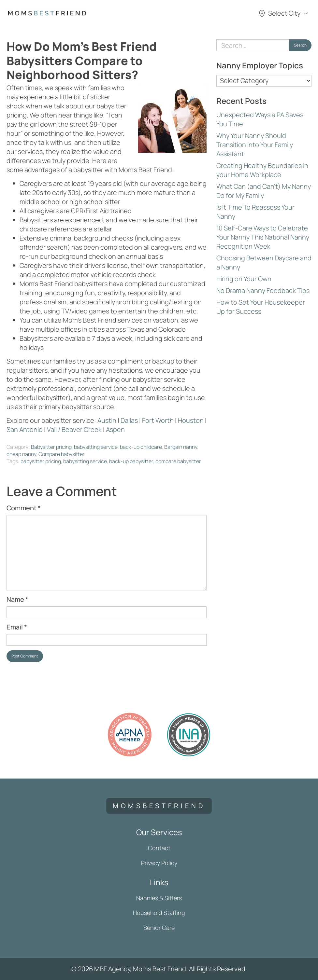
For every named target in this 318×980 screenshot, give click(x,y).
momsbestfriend (159, 806)
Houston (191, 420)
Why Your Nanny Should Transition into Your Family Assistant (255, 145)
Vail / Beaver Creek (74, 429)
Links (159, 882)
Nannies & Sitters (159, 898)
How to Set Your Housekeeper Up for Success (261, 307)
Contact (159, 848)
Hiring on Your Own (244, 279)
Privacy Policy (159, 863)
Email (17, 627)
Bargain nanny (181, 447)
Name (17, 599)
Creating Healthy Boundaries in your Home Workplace (262, 170)
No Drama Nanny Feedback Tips (263, 290)
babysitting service (96, 447)
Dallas (129, 420)
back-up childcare (141, 447)
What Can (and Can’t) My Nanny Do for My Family (264, 191)
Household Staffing (159, 913)
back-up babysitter (131, 461)
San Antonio (25, 429)
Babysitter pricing (51, 447)
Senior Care (159, 928)
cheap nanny (21, 454)
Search (300, 45)
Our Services (159, 832)
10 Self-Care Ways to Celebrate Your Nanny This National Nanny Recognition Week (263, 237)
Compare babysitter (62, 454)
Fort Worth (158, 420)
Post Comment (25, 656)
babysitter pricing (41, 461)
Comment (24, 508)
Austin (107, 420)
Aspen (115, 429)
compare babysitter (178, 461)
